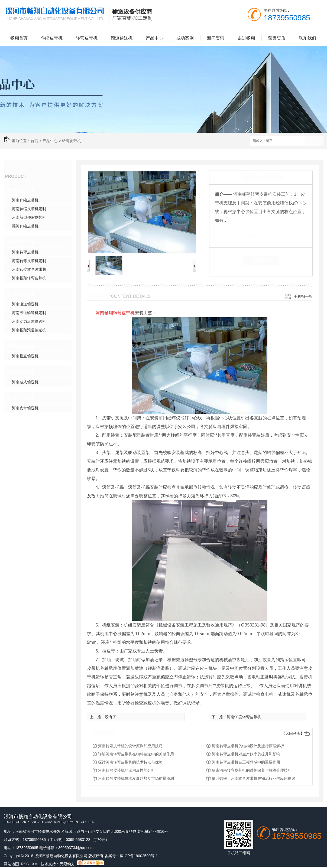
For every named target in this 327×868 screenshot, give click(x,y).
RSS (25, 864)
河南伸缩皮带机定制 (29, 209)
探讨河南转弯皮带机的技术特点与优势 (130, 762)
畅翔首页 (19, 38)
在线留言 (261, 260)
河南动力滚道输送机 (29, 321)
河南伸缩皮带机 (25, 200)
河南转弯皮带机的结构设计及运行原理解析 (248, 746)
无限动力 (67, 864)
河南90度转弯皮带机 (29, 269)
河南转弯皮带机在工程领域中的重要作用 (246, 762)
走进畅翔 (246, 38)
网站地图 (11, 864)
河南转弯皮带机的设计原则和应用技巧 (130, 746)
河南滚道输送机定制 (29, 313)
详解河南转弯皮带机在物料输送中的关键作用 (136, 754)
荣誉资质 (277, 38)
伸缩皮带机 (52, 38)
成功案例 (185, 38)
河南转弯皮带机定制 (29, 261)
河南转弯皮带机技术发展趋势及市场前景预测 (136, 778)
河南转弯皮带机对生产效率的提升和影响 (246, 754)
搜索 (314, 141)
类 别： (224, 236)
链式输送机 (24, 372)
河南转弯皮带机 (25, 252)
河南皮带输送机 (25, 408)
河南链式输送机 (25, 382)
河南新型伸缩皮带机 (29, 217)
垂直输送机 (24, 346)
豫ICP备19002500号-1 (139, 856)
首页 (34, 141)
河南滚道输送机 (25, 304)
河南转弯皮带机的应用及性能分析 (127, 770)
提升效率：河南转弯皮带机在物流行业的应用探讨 (254, 778)
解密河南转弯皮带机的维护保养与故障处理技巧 (252, 770)
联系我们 (307, 38)
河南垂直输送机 (25, 356)
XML (36, 864)
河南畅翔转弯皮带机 (29, 278)
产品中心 (154, 38)
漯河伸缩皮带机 (25, 226)
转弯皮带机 (87, 38)
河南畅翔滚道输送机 (29, 330)
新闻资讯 (216, 38)
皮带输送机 (24, 398)
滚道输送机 (122, 38)
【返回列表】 (293, 733)
